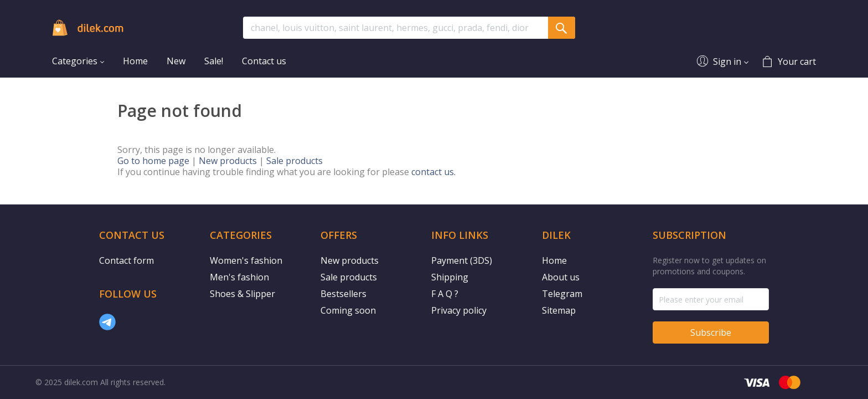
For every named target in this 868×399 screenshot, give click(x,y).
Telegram (562, 294)
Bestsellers (343, 294)
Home (554, 260)
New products (228, 161)
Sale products (294, 161)
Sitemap (559, 310)
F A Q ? (445, 294)
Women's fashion (246, 260)
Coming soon (348, 310)
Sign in (727, 61)
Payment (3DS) (462, 260)
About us (561, 277)
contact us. (433, 172)
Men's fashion (239, 277)
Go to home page (153, 161)
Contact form (126, 260)
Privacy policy (459, 310)
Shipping (450, 277)
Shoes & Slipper (242, 294)
